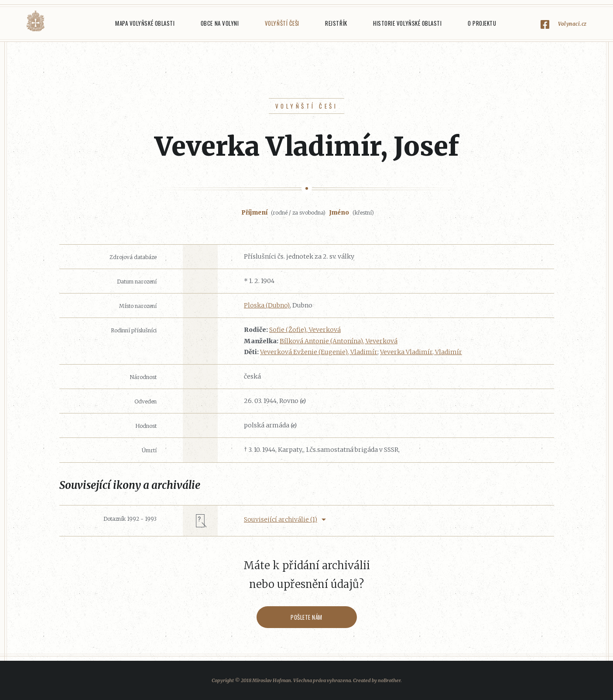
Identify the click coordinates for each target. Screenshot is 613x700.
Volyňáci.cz (35, 21)
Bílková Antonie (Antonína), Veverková (339, 341)
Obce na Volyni (220, 23)
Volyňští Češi (282, 23)
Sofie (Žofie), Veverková (305, 330)
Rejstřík (336, 23)
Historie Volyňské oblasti (407, 23)
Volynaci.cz (572, 24)
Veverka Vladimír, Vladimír (421, 352)
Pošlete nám (306, 617)
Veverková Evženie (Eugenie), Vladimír (319, 352)
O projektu (482, 23)
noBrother (389, 680)
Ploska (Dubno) (267, 305)
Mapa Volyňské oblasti (145, 23)
